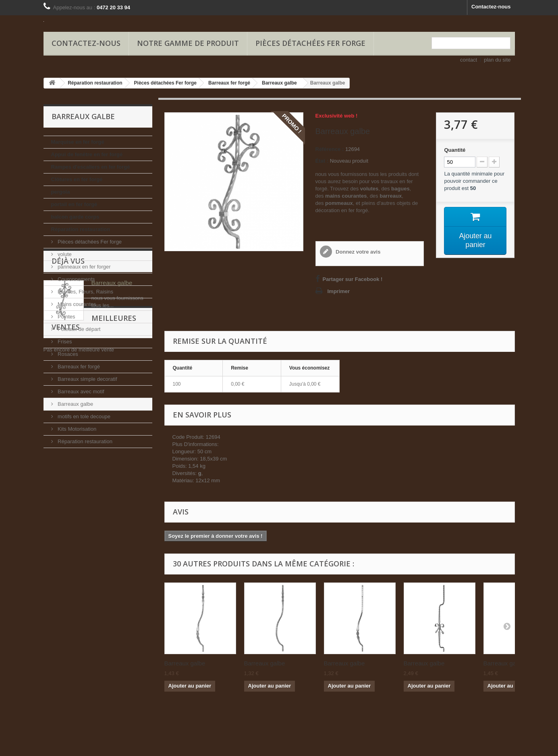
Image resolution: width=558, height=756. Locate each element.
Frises (64, 342)
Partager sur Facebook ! (353, 279)
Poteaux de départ (79, 329)
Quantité (455, 150)
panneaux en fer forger (84, 267)
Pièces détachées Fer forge (310, 43)
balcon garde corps (75, 217)
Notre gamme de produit (188, 43)
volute (64, 254)
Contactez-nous (491, 7)
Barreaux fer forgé (78, 367)
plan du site (497, 60)
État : (322, 161)
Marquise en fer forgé (78, 142)
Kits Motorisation (77, 429)
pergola (61, 192)
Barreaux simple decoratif (87, 379)
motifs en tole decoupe (83, 416)
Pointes (66, 317)
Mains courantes (76, 304)
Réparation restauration (81, 229)
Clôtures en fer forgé (77, 179)
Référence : (330, 149)
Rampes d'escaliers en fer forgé (91, 167)
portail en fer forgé (74, 204)
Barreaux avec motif (80, 391)
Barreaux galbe (75, 404)
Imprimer (339, 291)
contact (469, 60)
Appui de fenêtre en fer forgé (87, 154)
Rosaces (67, 354)
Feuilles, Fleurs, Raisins (85, 292)
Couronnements (76, 279)
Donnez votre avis (358, 252)
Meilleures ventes (89, 556)
